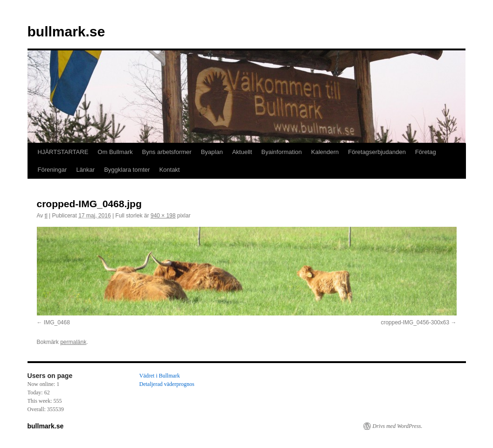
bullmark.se (66, 31)
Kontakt (169, 170)
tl (46, 216)
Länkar (85, 170)
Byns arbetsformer (167, 152)
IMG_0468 (57, 322)
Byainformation (281, 152)
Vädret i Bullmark (160, 376)
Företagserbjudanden (377, 152)
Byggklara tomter (127, 170)
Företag (426, 152)
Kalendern (325, 152)
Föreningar (52, 170)
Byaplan (212, 152)
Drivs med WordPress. (398, 426)
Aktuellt (242, 152)
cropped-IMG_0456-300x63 (415, 322)
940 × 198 (163, 216)
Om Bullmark (115, 152)
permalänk (73, 342)
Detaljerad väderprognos (167, 384)
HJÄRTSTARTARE (63, 152)
